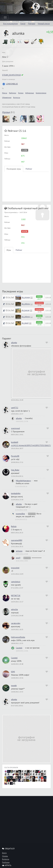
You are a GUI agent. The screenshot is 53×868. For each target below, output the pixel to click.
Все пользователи (11, 24)
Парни (23, 24)
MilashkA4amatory (23, 481)
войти (41, 6)
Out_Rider (15, 470)
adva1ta (14, 609)
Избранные (30, 93)
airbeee (19, 551)
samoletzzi (16, 582)
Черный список (44, 24)
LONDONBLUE (10, 84)
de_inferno (26, 304)
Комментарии (41, 93)
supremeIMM (17, 540)
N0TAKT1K (16, 596)
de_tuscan (26, 310)
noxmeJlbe (20, 514)
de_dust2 (25, 323)
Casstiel (19, 648)
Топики (21, 93)
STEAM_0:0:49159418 (11, 75)
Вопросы (17, 97)
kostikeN (15, 442)
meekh (14, 686)
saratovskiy (16, 623)
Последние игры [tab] (14, 169)
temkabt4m (16, 493)
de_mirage (26, 297)
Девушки (32, 24)
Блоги (4, 853)
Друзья (6, 112)
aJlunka (14, 343)
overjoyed (15, 428)
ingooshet (15, 568)
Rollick (14, 526)
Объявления (7, 97)
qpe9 (18, 558)
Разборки (13, 93)
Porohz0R (15, 456)
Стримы (5, 856)
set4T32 (15, 408)
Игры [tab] (9, 250)
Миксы (5, 93)
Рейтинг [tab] (29, 169)
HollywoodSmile (18, 637)
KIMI (13, 672)
